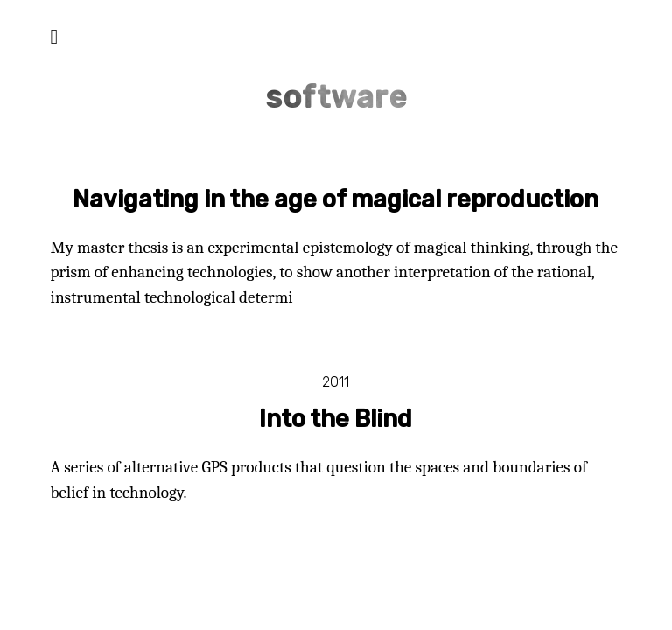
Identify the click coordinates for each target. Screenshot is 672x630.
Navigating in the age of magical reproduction (336, 199)
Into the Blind (336, 419)
